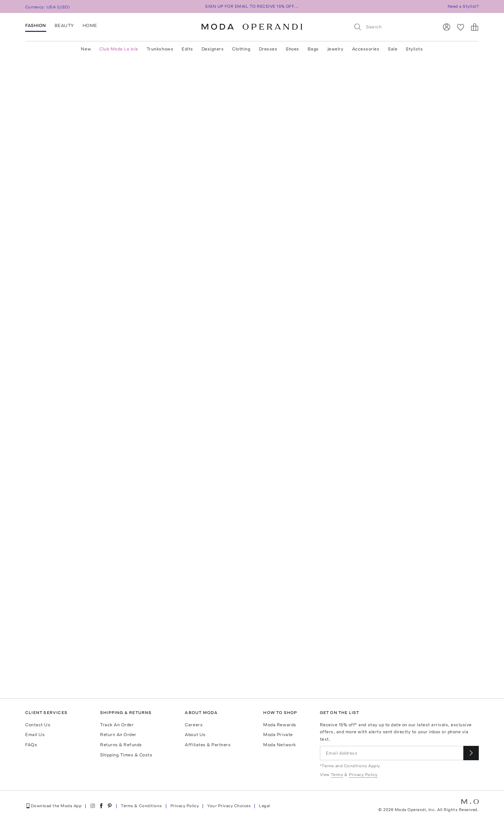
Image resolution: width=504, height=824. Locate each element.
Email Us (35, 734)
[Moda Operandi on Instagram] (93, 806)
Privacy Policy (185, 806)
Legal (264, 806)
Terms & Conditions (141, 806)
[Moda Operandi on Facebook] (101, 806)
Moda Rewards (280, 725)
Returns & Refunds (121, 745)
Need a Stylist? (463, 6)
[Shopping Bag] (475, 27)
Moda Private (278, 734)
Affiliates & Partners (208, 745)
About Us (195, 734)
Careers (194, 725)
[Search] (393, 27)
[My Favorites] (461, 27)
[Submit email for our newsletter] (471, 753)
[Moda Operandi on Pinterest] (110, 806)
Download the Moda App (53, 806)
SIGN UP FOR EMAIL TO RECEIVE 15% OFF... (252, 6)
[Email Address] (392, 753)
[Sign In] (447, 27)
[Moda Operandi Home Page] (252, 27)
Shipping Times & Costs (126, 755)
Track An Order (117, 725)
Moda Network (279, 745)
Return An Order (118, 734)
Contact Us (38, 725)
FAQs (31, 745)
